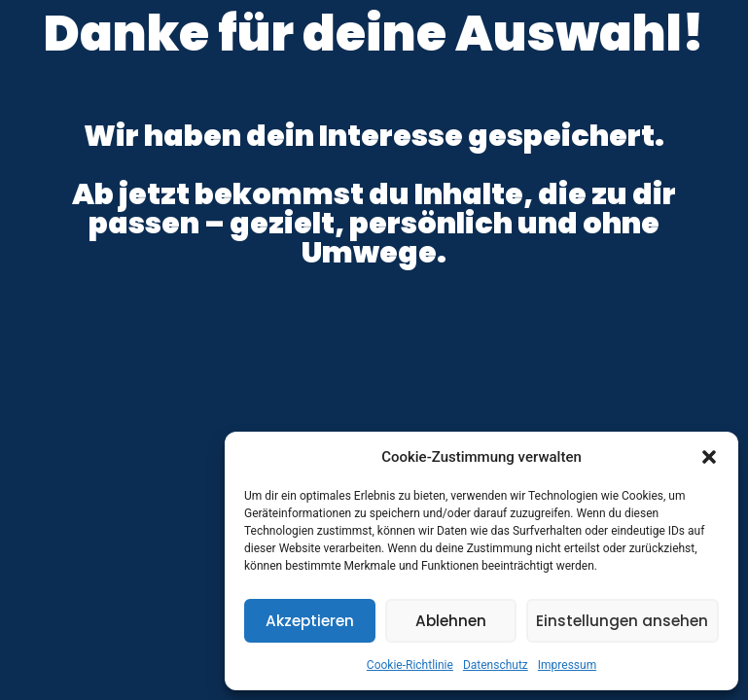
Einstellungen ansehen (622, 621)
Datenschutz (496, 665)
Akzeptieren (309, 621)
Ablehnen (450, 621)
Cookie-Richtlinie (410, 665)
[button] (709, 457)
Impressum (567, 665)
